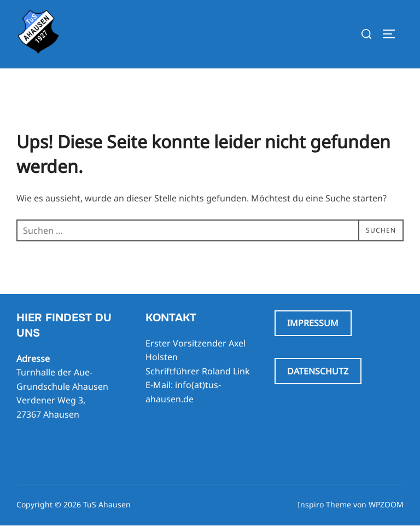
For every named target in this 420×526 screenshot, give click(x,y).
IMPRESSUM (313, 323)
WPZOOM (386, 504)
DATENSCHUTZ (318, 371)
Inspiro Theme (324, 504)
